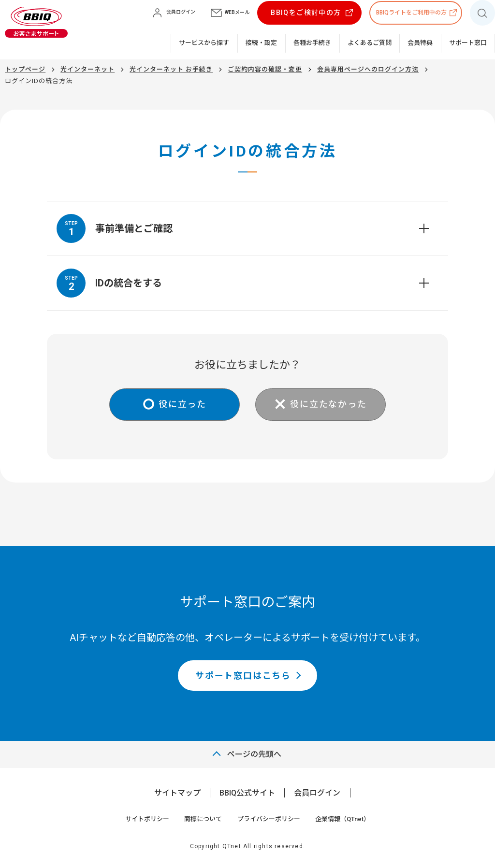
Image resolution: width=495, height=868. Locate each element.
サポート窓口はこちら (243, 676)
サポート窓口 (468, 43)
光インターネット (87, 69)
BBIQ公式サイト (247, 793)
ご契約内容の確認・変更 (265, 69)
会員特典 (420, 43)
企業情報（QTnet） (342, 819)
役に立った (182, 404)
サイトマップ (177, 793)
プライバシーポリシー (269, 819)
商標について (203, 819)
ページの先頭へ (254, 754)
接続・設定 (261, 43)
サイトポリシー (147, 819)
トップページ (25, 69)
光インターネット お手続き (171, 69)
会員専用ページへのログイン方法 (368, 69)
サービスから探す (204, 43)
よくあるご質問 (370, 43)
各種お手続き (312, 43)
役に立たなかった (328, 404)
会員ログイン (317, 793)
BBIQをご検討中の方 (306, 13)
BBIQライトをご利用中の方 (411, 13)
